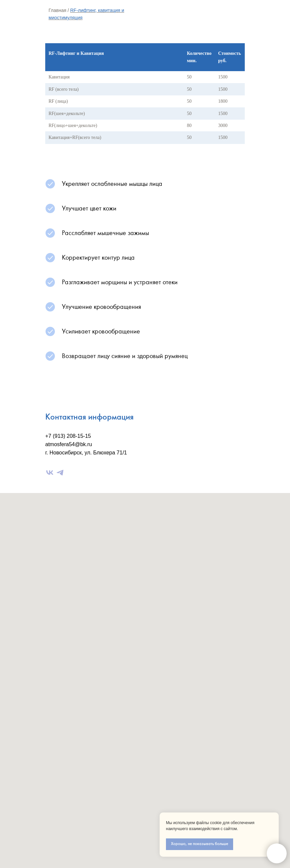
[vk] (50, 473)
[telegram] (60, 473)
